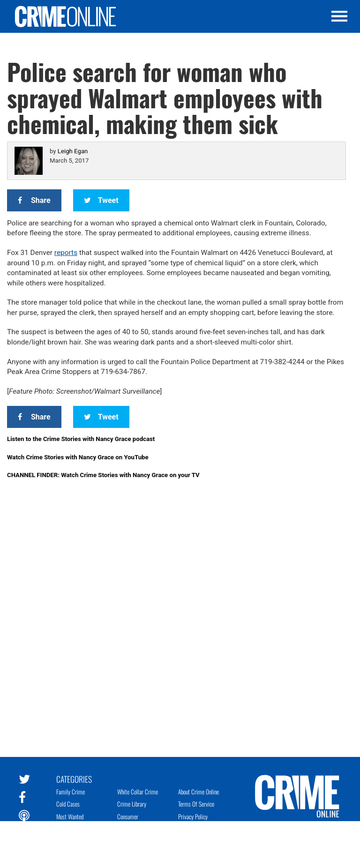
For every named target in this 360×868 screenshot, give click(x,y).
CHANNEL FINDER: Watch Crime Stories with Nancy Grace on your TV (103, 475)
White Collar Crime (138, 792)
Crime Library (132, 804)
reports (66, 253)
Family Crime (71, 792)
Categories (74, 778)
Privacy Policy (193, 816)
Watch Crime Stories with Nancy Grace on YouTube (78, 457)
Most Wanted (70, 816)
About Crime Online (199, 792)
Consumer (128, 816)
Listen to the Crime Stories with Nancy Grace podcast (81, 439)
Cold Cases (68, 804)
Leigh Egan (73, 151)
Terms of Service (196, 804)
